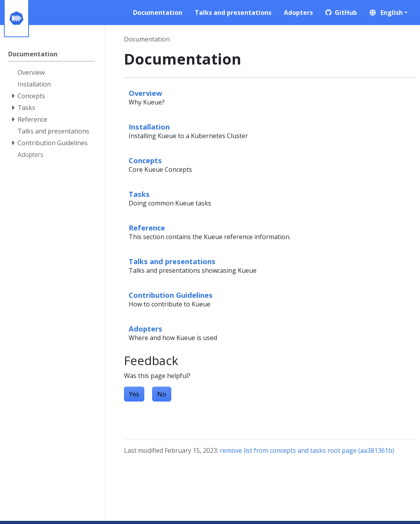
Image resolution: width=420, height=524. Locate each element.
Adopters (145, 329)
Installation (149, 127)
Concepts (145, 160)
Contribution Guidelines (171, 295)
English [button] (386, 13)
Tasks (139, 194)
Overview (145, 93)
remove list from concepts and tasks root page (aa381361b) (307, 450)
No (162, 394)
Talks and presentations (172, 261)
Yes (134, 394)
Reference (147, 228)
